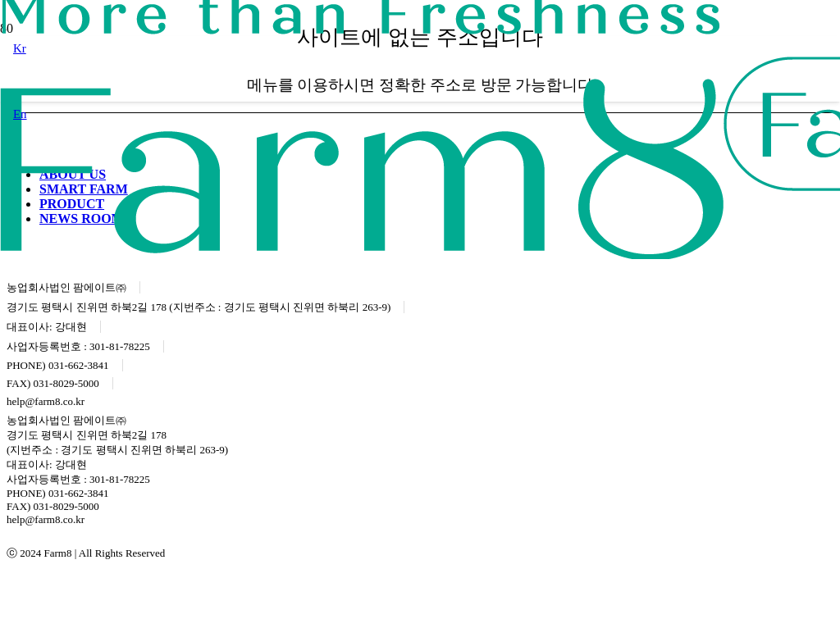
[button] (20, 48)
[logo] (362, 255)
